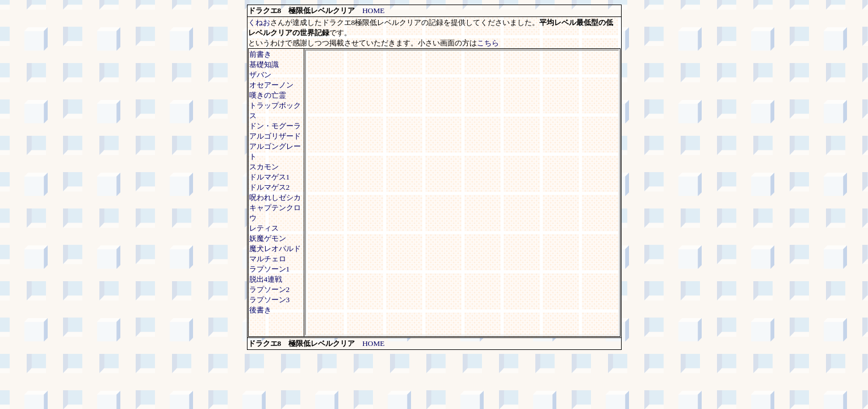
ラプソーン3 (270, 300)
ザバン (260, 75)
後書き (260, 310)
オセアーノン (271, 85)
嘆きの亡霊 (268, 95)
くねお (259, 22)
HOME (373, 11)
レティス (264, 228)
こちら (488, 43)
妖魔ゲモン (268, 238)
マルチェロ (268, 259)
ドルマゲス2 (270, 187)
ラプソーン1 (270, 269)
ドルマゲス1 (270, 177)
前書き (260, 54)
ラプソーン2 (270, 289)
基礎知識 (264, 64)
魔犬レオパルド (275, 249)
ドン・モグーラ (275, 126)
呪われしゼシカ (275, 197)
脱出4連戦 (266, 279)
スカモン (264, 167)
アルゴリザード (275, 136)
